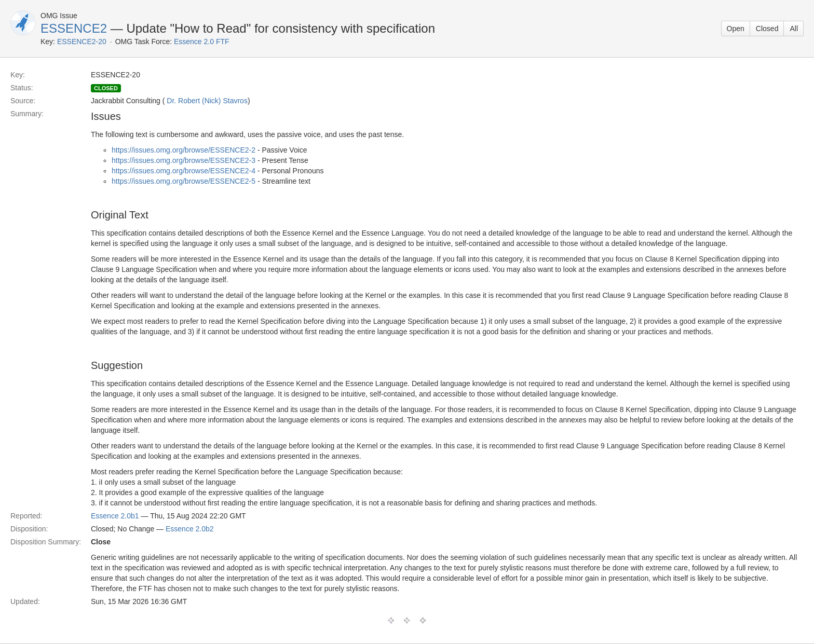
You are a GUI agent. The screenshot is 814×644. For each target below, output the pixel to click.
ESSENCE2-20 (82, 42)
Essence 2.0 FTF (202, 42)
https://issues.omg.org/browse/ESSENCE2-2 (184, 150)
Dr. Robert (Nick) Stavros (207, 101)
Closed (767, 29)
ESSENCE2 (74, 28)
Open (736, 29)
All (794, 29)
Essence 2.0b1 (115, 516)
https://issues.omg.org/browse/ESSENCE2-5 (184, 181)
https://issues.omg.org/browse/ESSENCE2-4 (184, 171)
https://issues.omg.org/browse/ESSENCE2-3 (184, 160)
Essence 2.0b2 (190, 529)
